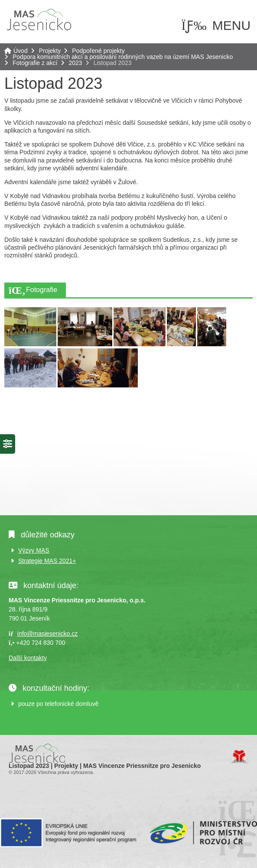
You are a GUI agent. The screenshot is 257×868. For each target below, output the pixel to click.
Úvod (39, 20)
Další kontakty (28, 658)
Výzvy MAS (34, 550)
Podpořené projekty (98, 51)
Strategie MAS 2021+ (47, 561)
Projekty (50, 51)
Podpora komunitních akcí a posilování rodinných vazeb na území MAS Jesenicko (123, 57)
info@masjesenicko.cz (48, 634)
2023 (76, 63)
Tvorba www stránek (239, 757)
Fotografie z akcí (35, 63)
